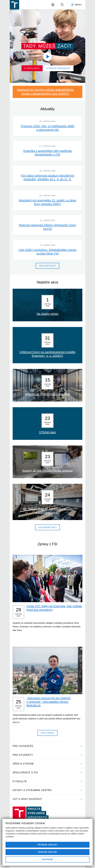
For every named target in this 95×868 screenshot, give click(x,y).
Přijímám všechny (48, 845)
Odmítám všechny (47, 852)
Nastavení (47, 859)
